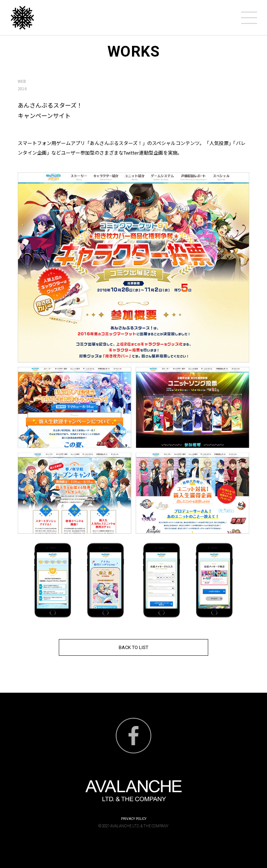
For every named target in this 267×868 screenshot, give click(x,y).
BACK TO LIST (133, 647)
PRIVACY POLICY (134, 819)
